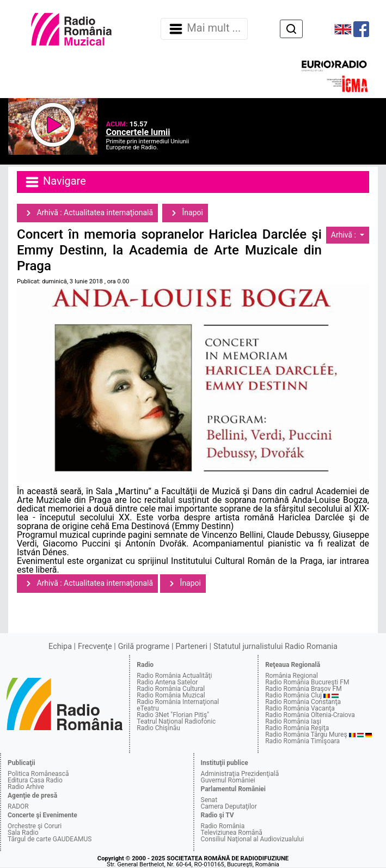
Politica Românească (38, 774)
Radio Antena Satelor (167, 682)
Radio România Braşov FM (303, 689)
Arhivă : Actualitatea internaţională (87, 213)
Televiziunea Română (232, 833)
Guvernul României (228, 780)
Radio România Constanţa (303, 702)
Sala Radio (23, 833)
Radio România (223, 826)
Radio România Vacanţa (300, 708)
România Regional (292, 676)
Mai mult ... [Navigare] (204, 29)
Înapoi (185, 213)
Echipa (60, 647)
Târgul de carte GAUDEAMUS (50, 839)
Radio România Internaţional (178, 702)
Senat (209, 800)
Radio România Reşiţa (297, 728)
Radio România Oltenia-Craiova (310, 715)
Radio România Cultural (171, 689)
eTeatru (148, 708)
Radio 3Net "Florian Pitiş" (173, 715)
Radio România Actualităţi (174, 676)
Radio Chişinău (158, 728)
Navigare (55, 182)
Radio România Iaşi (293, 721)
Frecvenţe (95, 647)
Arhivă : (345, 235)
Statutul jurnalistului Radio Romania (275, 647)
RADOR (18, 806)
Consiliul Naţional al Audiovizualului (253, 839)
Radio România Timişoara (302, 741)
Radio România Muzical (171, 695)
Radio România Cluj (293, 695)
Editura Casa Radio (35, 780)
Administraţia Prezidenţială (240, 774)
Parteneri (192, 647)
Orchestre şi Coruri (35, 826)
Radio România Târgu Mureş (306, 735)
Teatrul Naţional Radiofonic (176, 721)
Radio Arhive (26, 787)
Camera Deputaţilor (229, 806)
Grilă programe (144, 647)
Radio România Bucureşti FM (307, 682)
